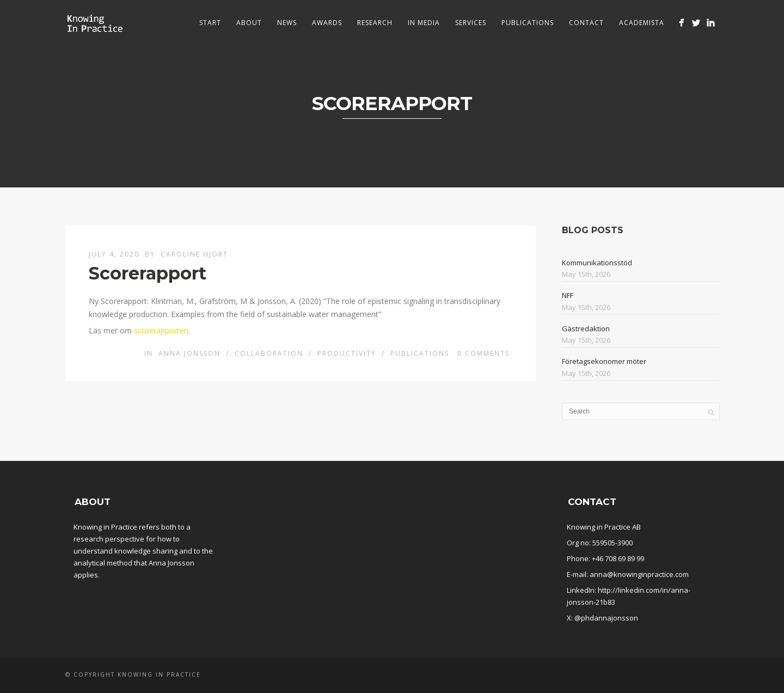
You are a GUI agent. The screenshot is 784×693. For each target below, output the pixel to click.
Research (375, 23)
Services (471, 23)
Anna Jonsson (189, 353)
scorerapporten (161, 330)
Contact (586, 23)
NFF (568, 295)
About (249, 23)
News (287, 23)
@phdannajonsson (606, 618)
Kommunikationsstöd (597, 263)
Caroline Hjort (194, 254)
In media (424, 23)
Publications (528, 23)
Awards (327, 23)
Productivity (347, 353)
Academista (642, 23)
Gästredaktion (586, 329)
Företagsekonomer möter (604, 361)
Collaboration (269, 353)
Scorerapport (148, 273)
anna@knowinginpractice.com (639, 574)
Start (210, 23)
